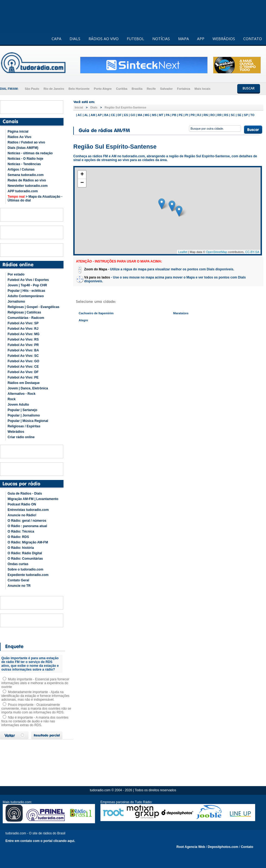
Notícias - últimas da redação (30, 153)
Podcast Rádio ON (22, 504)
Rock (12, 399)
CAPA (56, 39)
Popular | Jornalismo (24, 415)
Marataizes (181, 313)
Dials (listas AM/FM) (23, 148)
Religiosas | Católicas (24, 312)
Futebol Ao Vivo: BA (23, 350)
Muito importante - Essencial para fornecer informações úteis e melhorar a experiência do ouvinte (35, 683)
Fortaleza (183, 89)
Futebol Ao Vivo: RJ (23, 329)
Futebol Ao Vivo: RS (23, 339)
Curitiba (122, 89)
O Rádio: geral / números (27, 521)
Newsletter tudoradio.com (28, 186)
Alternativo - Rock (22, 394)
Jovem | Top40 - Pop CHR (27, 285)
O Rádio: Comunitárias (25, 559)
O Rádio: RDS (18, 537)
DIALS (75, 39)
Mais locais (203, 89)
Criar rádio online (21, 437)
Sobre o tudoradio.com (25, 569)
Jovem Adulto (18, 405)
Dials (94, 107)
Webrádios (16, 432)
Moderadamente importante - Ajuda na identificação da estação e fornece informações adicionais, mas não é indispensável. (35, 696)
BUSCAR (249, 88)
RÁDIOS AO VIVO (104, 39)
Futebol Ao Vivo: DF (23, 372)
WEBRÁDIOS (224, 39)
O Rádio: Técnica (21, 531)
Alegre (83, 320)
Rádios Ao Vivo (19, 137)
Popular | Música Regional (28, 421)
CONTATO (253, 39)
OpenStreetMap (217, 252)
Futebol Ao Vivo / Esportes (28, 280)
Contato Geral (18, 580)
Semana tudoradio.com (26, 175)
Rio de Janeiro (54, 89)
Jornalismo (16, 302)
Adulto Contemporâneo (26, 296)
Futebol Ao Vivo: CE (23, 367)
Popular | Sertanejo (22, 410)
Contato (247, 847)
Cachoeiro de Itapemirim (96, 313)
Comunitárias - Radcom (26, 318)
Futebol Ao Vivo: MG (23, 334)
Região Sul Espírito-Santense (125, 107)
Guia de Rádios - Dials (25, 494)
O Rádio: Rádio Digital (25, 553)
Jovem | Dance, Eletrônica (28, 388)
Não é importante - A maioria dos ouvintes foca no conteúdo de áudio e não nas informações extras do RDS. (35, 721)
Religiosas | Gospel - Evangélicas (34, 307)
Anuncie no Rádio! (22, 515)
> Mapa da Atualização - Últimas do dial (35, 198)
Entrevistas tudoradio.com (28, 510)
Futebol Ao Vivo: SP (23, 323)
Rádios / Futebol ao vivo (26, 142)
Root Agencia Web (191, 847)
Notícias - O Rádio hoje (25, 159)
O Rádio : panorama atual (27, 526)
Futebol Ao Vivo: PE (23, 377)
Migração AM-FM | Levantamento (33, 499)
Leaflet (183, 252)
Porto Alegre (103, 89)
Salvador (166, 89)
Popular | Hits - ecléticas (26, 291)
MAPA (183, 39)
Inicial (79, 107)
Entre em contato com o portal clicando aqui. (40, 841)
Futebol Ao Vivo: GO (23, 361)
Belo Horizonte (79, 89)
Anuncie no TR (19, 586)
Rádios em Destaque (24, 383)
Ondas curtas (18, 564)
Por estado (16, 274)
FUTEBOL (135, 39)
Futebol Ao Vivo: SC (23, 356)
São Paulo (32, 89)
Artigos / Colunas (21, 169)
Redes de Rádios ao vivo (27, 180)
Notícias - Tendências (24, 164)
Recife (151, 89)
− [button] (82, 183)
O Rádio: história (21, 548)
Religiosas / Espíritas (24, 426)
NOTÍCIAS (161, 39)
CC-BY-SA (252, 252)
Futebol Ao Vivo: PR (23, 345)
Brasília (137, 89)
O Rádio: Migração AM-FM (28, 542)
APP (201, 39)
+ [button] (82, 175)
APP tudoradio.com (23, 191)
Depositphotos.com (223, 847)
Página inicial (18, 132)
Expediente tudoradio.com (28, 575)
